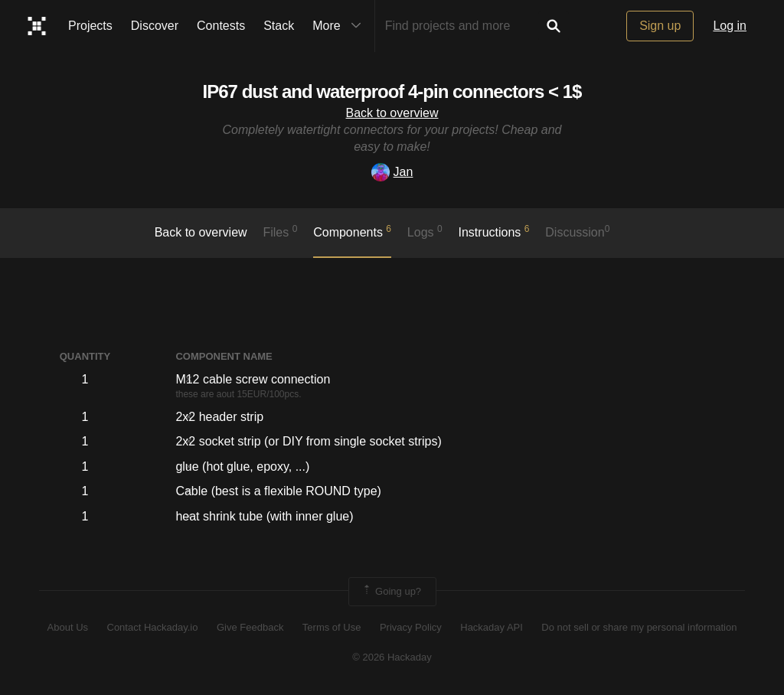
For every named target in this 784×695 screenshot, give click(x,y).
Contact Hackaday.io (153, 627)
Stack (279, 26)
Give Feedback (250, 627)
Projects (90, 26)
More (340, 26)
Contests (221, 26)
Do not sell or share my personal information (639, 627)
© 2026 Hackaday (392, 657)
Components (352, 231)
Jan (392, 172)
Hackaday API (492, 627)
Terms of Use (332, 627)
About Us (68, 627)
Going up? (391, 592)
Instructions (494, 231)
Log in (730, 26)
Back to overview (392, 113)
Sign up (660, 26)
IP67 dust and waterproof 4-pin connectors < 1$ (392, 91)
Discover (155, 26)
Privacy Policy (411, 627)
